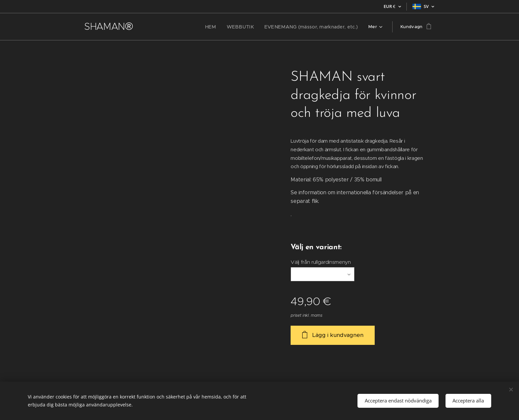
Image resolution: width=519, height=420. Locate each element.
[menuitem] (162, 27)
